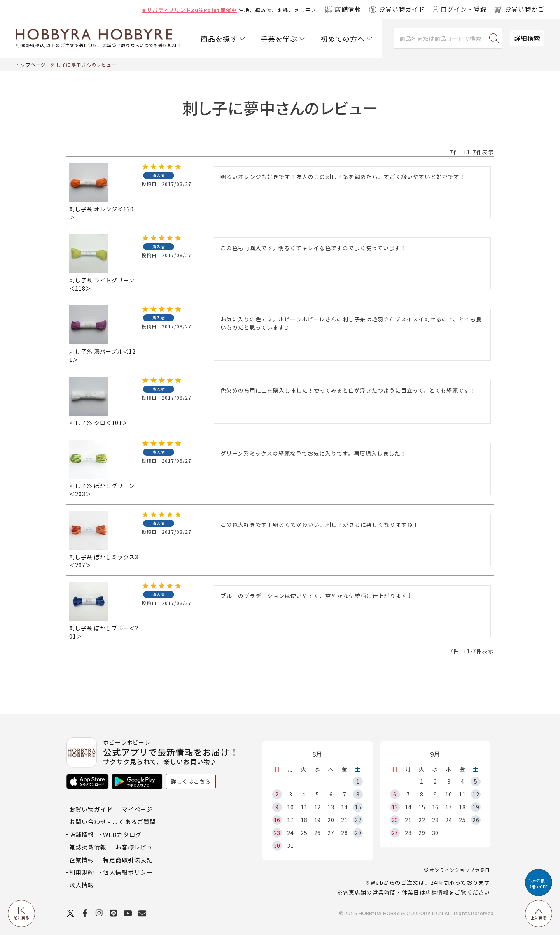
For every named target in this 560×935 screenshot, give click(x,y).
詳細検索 (527, 38)
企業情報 (82, 860)
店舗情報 (437, 892)
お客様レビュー (137, 847)
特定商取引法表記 (128, 860)
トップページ (31, 64)
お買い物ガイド (91, 809)
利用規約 (82, 872)
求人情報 (82, 885)
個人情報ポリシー (128, 872)
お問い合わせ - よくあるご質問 (113, 822)
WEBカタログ (122, 834)
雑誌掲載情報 (88, 847)
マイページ (137, 809)
